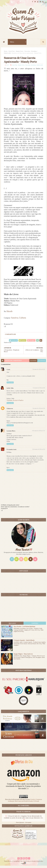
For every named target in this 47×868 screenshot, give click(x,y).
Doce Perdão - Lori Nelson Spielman (24, 629)
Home (6, 52)
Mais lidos (12, 625)
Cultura (22, 320)
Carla (8, 372)
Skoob (9, 313)
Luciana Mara (11, 433)
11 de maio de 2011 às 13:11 (39, 451)
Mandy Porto (20, 52)
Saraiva (15, 320)
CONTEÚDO (35, 625)
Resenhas (34, 52)
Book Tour (12, 52)
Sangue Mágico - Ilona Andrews (23, 656)
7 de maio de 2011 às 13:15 (39, 390)
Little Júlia (10, 390)
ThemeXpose (8, 863)
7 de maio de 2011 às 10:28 (38, 371)
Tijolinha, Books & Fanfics (15, 402)
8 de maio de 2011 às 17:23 (39, 433)
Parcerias (27, 52)
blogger (33, 363)
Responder (10, 385)
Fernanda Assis (12, 452)
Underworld (7, 54)
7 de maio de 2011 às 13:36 (39, 410)
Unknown (10, 411)
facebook (42, 363)
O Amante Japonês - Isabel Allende (24, 642)
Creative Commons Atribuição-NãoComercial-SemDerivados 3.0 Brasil (25, 802)
